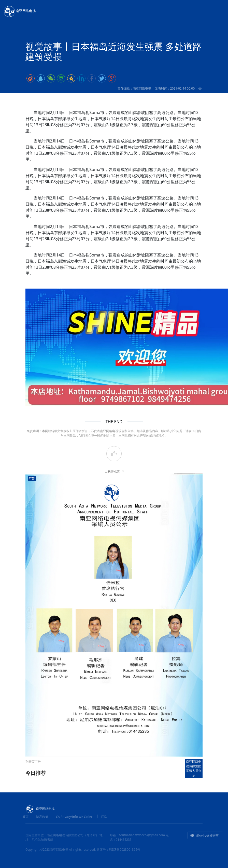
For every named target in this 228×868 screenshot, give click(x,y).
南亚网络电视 (19, 11)
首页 (25, 817)
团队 (104, 817)
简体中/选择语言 (204, 836)
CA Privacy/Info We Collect (75, 817)
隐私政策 (42, 817)
